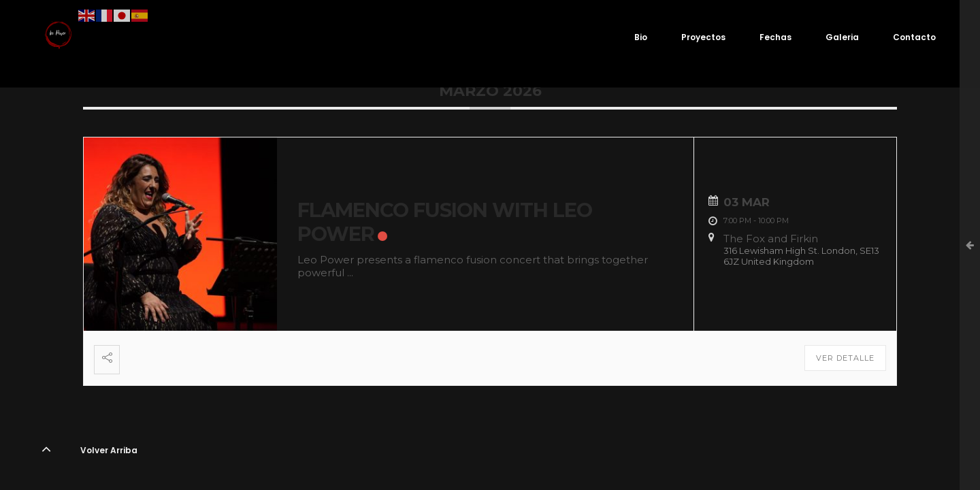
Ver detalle (845, 358)
